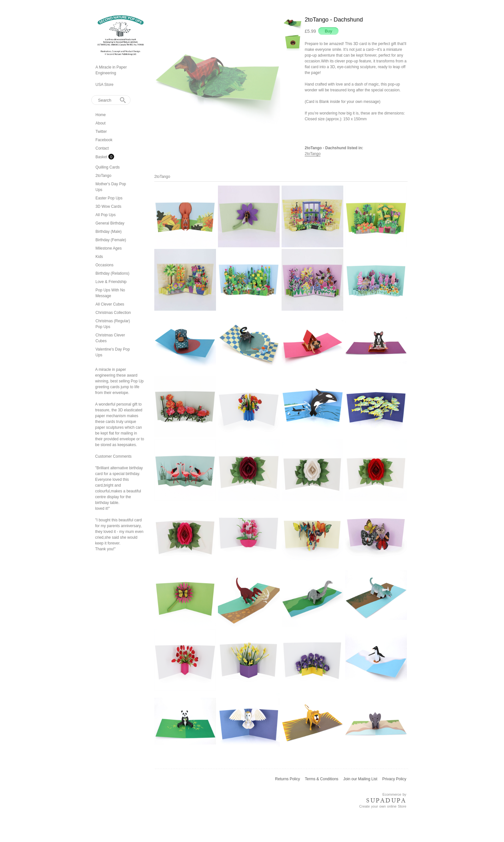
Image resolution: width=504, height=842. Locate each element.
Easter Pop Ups (109, 198)
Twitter (101, 132)
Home (101, 115)
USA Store (104, 85)
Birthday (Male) (108, 232)
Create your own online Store (383, 806)
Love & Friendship (111, 282)
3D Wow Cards (108, 206)
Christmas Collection (113, 313)
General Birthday (110, 223)
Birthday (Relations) (112, 273)
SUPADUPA (386, 801)
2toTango (103, 176)
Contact (102, 148)
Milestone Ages (108, 248)
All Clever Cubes (110, 304)
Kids (99, 257)
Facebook (104, 140)
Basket (102, 157)
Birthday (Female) (111, 240)
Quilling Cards (108, 167)
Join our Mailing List (360, 779)
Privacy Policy (394, 779)
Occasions (104, 265)
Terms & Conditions (322, 779)
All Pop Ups (106, 215)
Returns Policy (288, 779)
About (100, 123)
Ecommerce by (394, 794)
